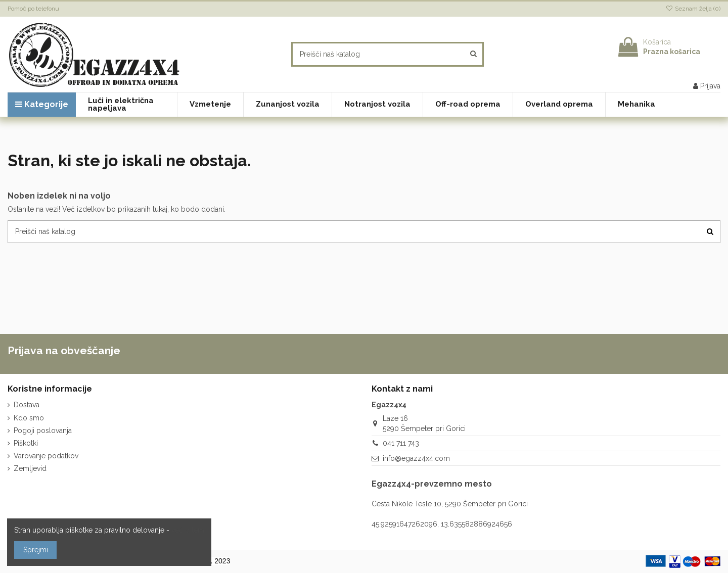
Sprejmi (36, 550)
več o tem (188, 530)
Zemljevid (30, 468)
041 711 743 (401, 443)
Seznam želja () (693, 9)
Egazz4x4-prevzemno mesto (432, 484)
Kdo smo (29, 418)
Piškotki (26, 443)
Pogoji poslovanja (43, 431)
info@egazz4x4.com (416, 458)
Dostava (27, 405)
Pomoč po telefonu (33, 9)
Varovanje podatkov (46, 456)
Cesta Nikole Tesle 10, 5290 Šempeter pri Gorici (450, 504)
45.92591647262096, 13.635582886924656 (442, 524)
